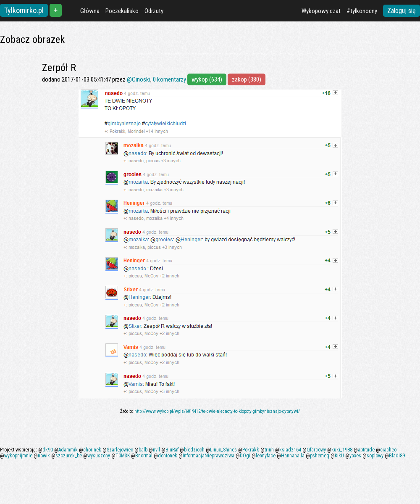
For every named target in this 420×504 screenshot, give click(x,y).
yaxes (355, 456)
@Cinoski (139, 79)
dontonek (168, 456)
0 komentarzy (169, 79)
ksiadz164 (290, 450)
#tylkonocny (362, 11)
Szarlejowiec (120, 450)
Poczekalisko (122, 11)
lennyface (266, 456)
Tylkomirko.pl (24, 10)
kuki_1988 (342, 450)
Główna (90, 11)
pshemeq (320, 456)
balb (143, 450)
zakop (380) (247, 79)
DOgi (245, 456)
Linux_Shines (223, 450)
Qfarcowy (316, 450)
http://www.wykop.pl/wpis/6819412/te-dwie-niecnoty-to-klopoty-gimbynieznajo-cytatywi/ (217, 411)
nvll (156, 450)
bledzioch (194, 450)
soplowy (375, 456)
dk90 (48, 450)
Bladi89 (397, 456)
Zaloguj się (402, 11)
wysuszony (99, 456)
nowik (44, 456)
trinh (269, 450)
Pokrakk (251, 450)
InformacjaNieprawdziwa (209, 456)
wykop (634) (207, 79)
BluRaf (172, 450)
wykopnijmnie (18, 456)
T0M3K (123, 456)
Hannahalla (293, 456)
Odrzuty (154, 11)
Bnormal (144, 456)
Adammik (68, 450)
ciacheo (388, 450)
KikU (339, 456)
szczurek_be (69, 456)
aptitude (366, 450)
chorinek (92, 450)
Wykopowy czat (321, 11)
